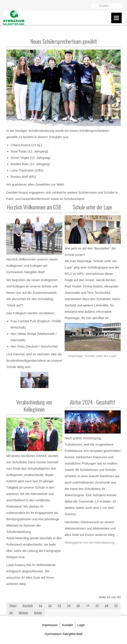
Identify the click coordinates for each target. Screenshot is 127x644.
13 (59, 606)
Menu (116, 18)
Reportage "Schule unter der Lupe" (93, 356)
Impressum (50, 625)
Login (81, 625)
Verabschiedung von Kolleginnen (34, 406)
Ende (38, 613)
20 (11, 613)
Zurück (28, 606)
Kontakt (68, 625)
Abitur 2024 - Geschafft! (92, 402)
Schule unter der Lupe (92, 207)
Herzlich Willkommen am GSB (34, 207)
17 (97, 606)
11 (41, 606)
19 (116, 606)
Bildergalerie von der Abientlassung (89, 542)
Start (13, 606)
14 (69, 606)
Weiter (24, 613)
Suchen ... (91, 2)
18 (106, 606)
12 (50, 606)
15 (78, 606)
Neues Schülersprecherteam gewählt (64, 41)
